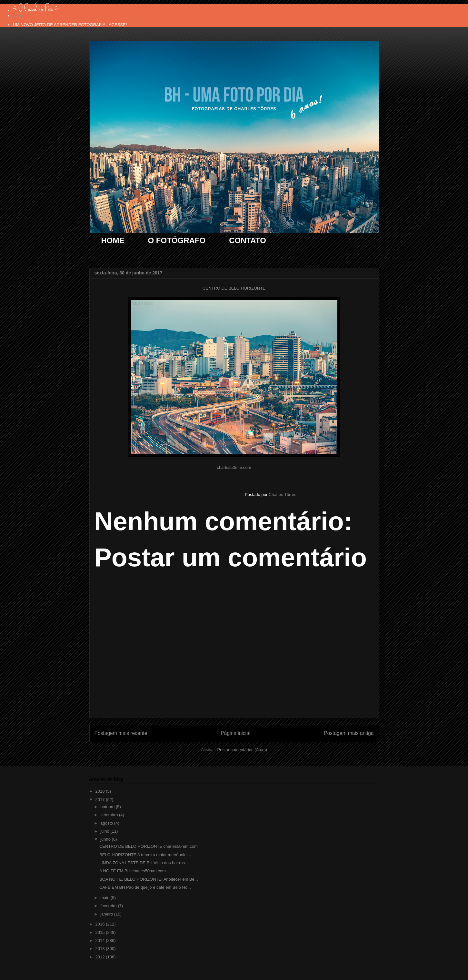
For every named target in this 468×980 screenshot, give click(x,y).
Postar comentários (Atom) (242, 750)
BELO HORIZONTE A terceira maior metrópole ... (145, 855)
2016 (101, 924)
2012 (101, 957)
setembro (110, 815)
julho (105, 831)
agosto (107, 823)
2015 (101, 932)
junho (106, 839)
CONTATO (248, 240)
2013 (101, 949)
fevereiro (109, 906)
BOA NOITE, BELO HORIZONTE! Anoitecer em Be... (149, 879)
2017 (101, 800)
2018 (101, 791)
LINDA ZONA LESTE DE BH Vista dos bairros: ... (145, 863)
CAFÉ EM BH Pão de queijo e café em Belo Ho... (145, 887)
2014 (101, 940)
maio (105, 898)
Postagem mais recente (121, 733)
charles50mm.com (234, 467)
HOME (113, 240)
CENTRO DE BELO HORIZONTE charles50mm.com (149, 846)
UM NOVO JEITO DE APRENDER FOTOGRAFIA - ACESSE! (70, 25)
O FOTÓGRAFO (177, 240)
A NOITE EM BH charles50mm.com (133, 871)
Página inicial (235, 733)
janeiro (107, 914)
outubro (108, 807)
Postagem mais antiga (349, 733)
